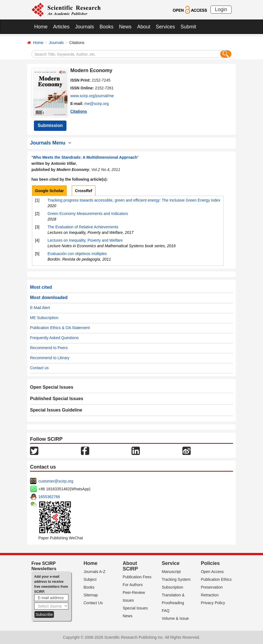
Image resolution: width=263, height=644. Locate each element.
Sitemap (91, 595)
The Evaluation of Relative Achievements (83, 227)
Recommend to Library (50, 358)
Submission (50, 125)
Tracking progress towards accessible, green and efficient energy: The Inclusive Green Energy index (134, 200)
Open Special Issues (52, 387)
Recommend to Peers (49, 348)
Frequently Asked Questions (54, 338)
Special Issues (135, 608)
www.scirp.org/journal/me (92, 96)
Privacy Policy (213, 603)
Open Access (212, 572)
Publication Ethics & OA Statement (60, 328)
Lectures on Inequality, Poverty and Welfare (85, 240)
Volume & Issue (175, 618)
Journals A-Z (95, 572)
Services (165, 27)
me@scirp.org (97, 104)
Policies (210, 563)
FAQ (166, 611)
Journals (85, 27)
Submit (188, 27)
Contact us (39, 368)
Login (221, 9)
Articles (61, 27)
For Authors (133, 585)
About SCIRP (130, 566)
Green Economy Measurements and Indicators (88, 214)
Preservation (212, 587)
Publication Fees (137, 577)
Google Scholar (49, 191)
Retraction (210, 595)
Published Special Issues (57, 399)
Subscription (173, 587)
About (144, 27)
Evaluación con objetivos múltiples (77, 254)
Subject (90, 579)
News (125, 27)
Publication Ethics (216, 579)
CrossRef (83, 191)
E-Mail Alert (40, 308)
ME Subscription (44, 318)
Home (41, 27)
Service (171, 563)
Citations (79, 111)
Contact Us (93, 603)
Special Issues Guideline (56, 410)
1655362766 (49, 497)
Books (106, 27)
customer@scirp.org (56, 481)
